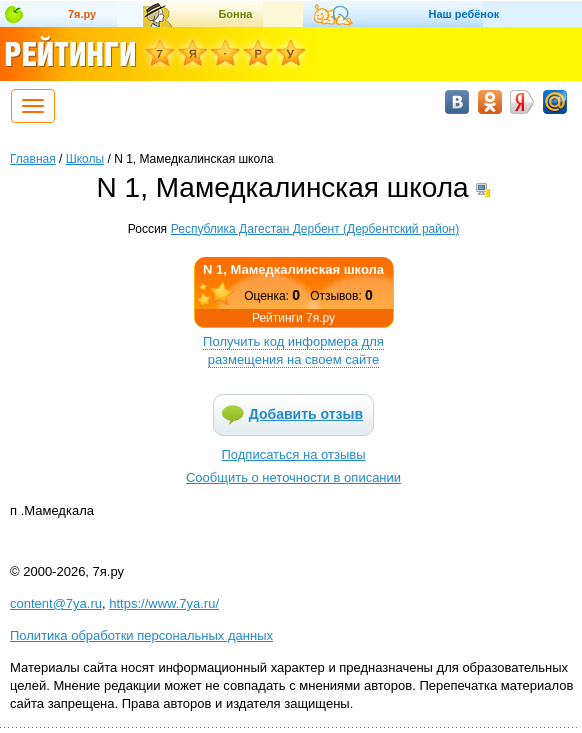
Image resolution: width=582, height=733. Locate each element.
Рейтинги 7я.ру (293, 318)
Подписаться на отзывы (294, 454)
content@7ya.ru (56, 603)
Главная (33, 159)
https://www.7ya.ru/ (164, 603)
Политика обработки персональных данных (141, 635)
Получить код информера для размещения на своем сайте (293, 350)
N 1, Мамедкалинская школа (293, 269)
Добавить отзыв (306, 414)
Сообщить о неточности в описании (293, 477)
